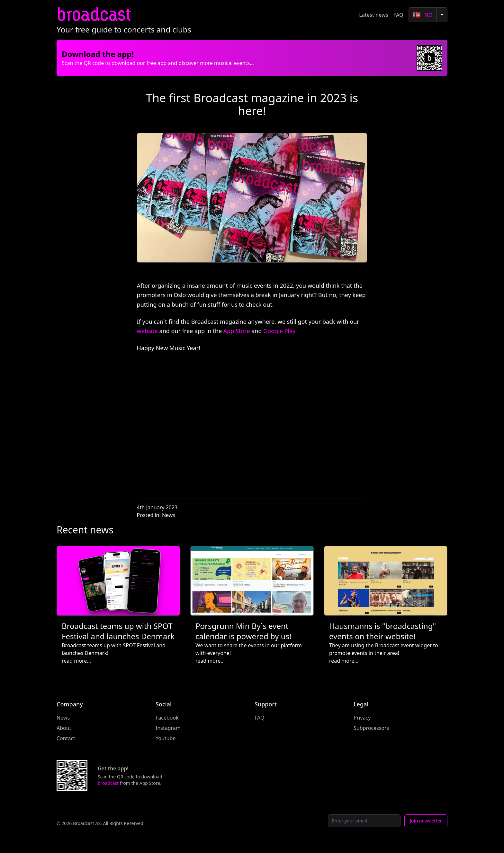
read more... (76, 661)
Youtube (166, 738)
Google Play (279, 331)
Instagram (168, 728)
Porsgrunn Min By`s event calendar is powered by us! (243, 631)
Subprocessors (371, 728)
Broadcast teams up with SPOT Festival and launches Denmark (118, 631)
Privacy (362, 718)
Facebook (167, 718)
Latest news (374, 15)
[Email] (364, 821)
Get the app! (113, 768)
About (64, 728)
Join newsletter (426, 821)
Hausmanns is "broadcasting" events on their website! (382, 631)
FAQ (398, 15)
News (169, 515)
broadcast (94, 15)
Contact (66, 738)
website (147, 331)
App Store (237, 331)
